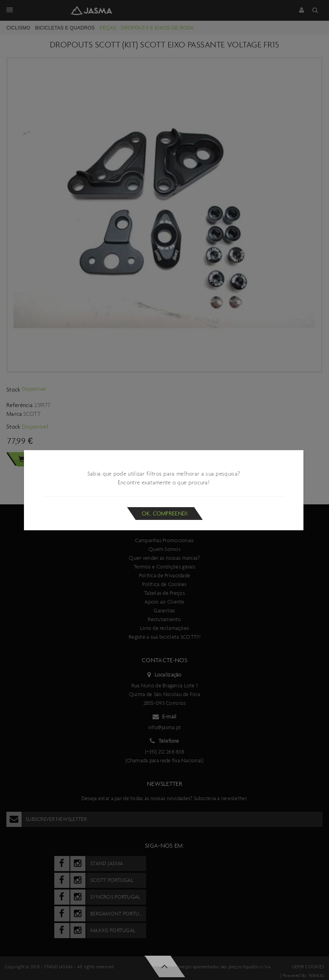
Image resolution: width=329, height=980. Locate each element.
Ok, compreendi (165, 514)
